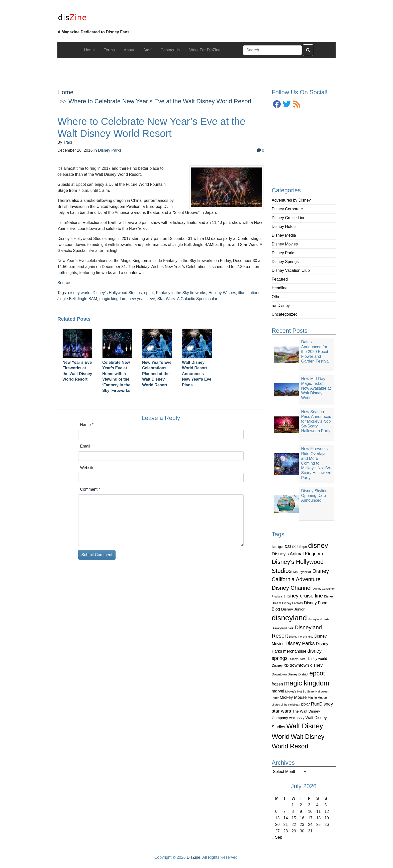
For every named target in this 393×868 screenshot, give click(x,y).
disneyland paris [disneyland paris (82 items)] (319, 619)
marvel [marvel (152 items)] (278, 691)
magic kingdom (113, 299)
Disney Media (284, 235)
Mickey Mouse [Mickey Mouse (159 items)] (293, 697)
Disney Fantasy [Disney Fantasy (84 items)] (292, 603)
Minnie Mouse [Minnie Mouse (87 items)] (317, 698)
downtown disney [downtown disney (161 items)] (306, 665)
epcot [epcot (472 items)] (317, 673)
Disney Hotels (284, 227)
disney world (79, 293)
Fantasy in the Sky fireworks (181, 293)
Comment (90, 489)
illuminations (249, 293)
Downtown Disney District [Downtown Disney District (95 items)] (290, 674)
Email (87, 446)
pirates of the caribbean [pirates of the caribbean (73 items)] (286, 705)
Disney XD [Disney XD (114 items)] (280, 665)
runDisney (281, 306)
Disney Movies (285, 244)
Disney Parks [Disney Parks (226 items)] (300, 643)
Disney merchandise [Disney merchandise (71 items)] (301, 637)
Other (277, 297)
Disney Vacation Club (291, 270)
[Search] (272, 50)
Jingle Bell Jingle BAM (77, 299)
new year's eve (142, 299)
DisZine (193, 857)
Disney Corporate (287, 209)
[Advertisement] (197, 69)
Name (87, 425)
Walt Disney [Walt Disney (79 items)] (297, 718)
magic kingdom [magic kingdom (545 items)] (307, 683)
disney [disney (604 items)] (318, 545)
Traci (68, 142)
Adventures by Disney (291, 200)
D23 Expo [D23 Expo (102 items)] (300, 547)
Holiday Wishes (222, 293)
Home (65, 92)
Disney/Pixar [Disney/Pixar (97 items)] (302, 572)
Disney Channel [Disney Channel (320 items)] (292, 588)
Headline (280, 288)
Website (87, 468)
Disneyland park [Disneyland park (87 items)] (283, 628)
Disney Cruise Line (288, 218)
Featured (280, 279)
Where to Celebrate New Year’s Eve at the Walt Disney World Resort (160, 101)
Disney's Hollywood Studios (117, 293)
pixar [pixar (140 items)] (306, 704)
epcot (149, 293)
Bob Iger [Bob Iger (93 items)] (278, 547)
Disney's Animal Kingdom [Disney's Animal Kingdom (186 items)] (297, 554)
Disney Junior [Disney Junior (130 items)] (293, 609)
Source (64, 283)
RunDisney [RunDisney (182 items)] (322, 704)
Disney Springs (285, 262)
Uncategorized (285, 314)
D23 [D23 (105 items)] (288, 547)
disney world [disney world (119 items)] (317, 659)
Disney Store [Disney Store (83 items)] (297, 659)
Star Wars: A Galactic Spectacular (187, 299)
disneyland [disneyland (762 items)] (289, 618)
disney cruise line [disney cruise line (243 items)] (303, 596)
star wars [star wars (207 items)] (281, 711)
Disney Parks (283, 253)
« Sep (277, 837)
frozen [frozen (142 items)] (277, 684)
